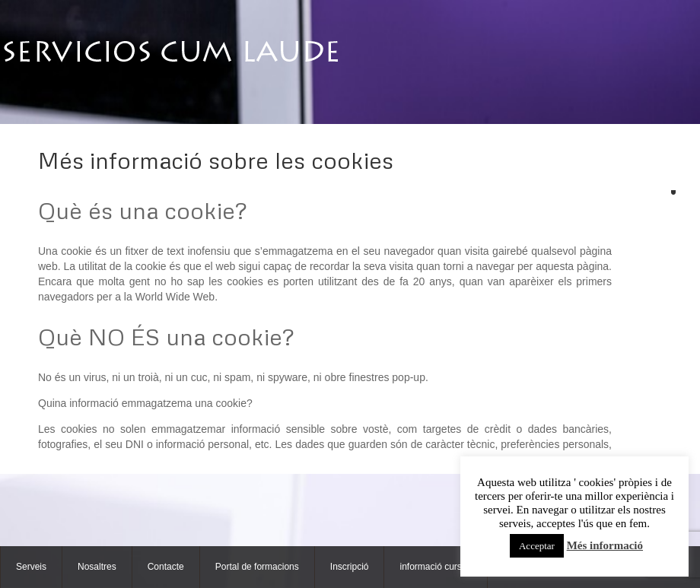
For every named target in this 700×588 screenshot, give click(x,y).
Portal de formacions (257, 567)
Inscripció (350, 567)
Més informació (605, 545)
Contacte (166, 567)
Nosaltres (97, 567)
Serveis (31, 567)
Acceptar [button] (537, 546)
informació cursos (435, 567)
